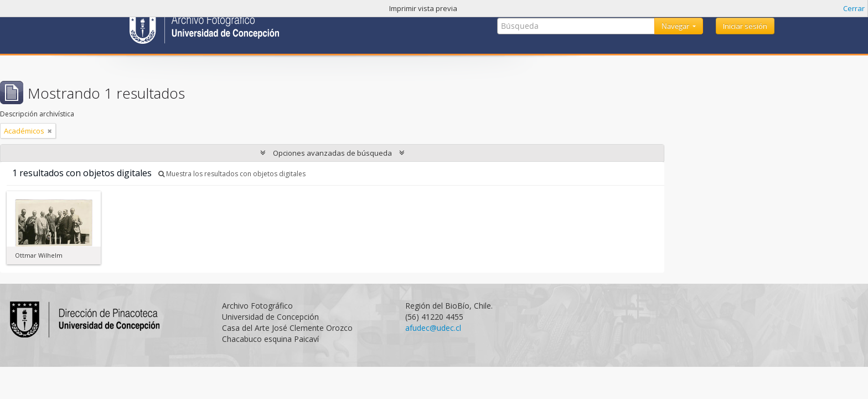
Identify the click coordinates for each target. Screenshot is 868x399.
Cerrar (854, 8)
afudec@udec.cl (433, 328)
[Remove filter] (50, 131)
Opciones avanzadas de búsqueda (332, 153)
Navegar (676, 26)
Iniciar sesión (745, 26)
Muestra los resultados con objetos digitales (232, 174)
